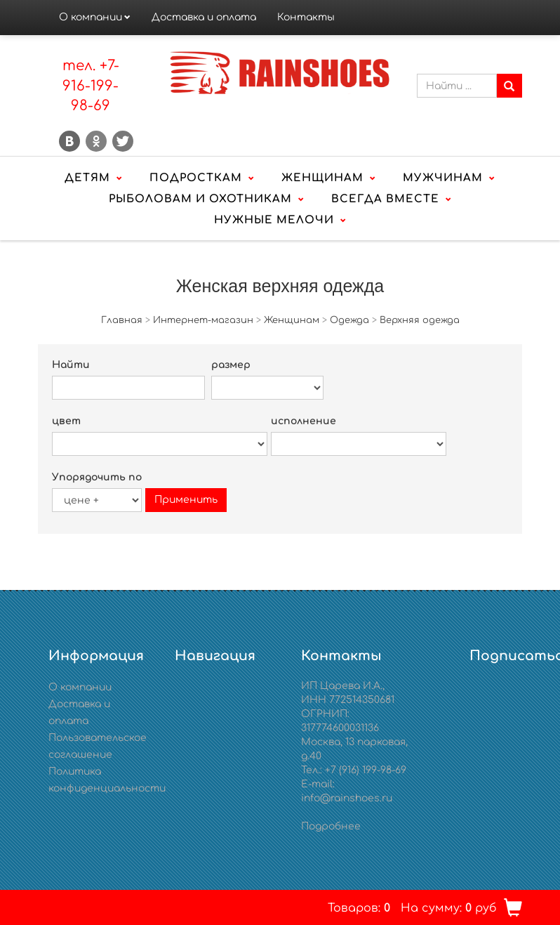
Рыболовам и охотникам (200, 199)
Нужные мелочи (274, 220)
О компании (91, 17)
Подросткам (196, 178)
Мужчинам (443, 178)
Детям (87, 178)
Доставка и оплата (204, 17)
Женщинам (322, 178)
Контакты (306, 17)
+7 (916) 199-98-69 (366, 770)
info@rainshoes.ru (347, 798)
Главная (122, 320)
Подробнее (331, 826)
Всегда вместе (385, 199)
